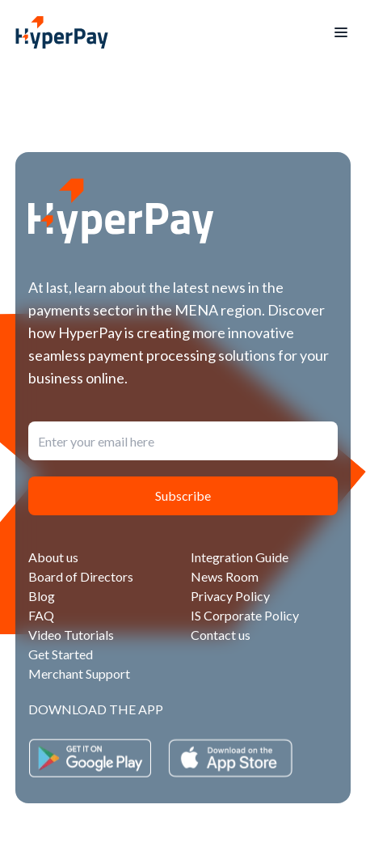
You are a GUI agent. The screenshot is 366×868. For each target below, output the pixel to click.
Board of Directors (81, 576)
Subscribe (183, 495)
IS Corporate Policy (245, 615)
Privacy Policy (230, 596)
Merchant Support (79, 673)
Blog (42, 596)
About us (53, 557)
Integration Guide (240, 557)
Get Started (61, 654)
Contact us (221, 635)
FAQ (41, 615)
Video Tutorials (71, 635)
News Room (225, 576)
